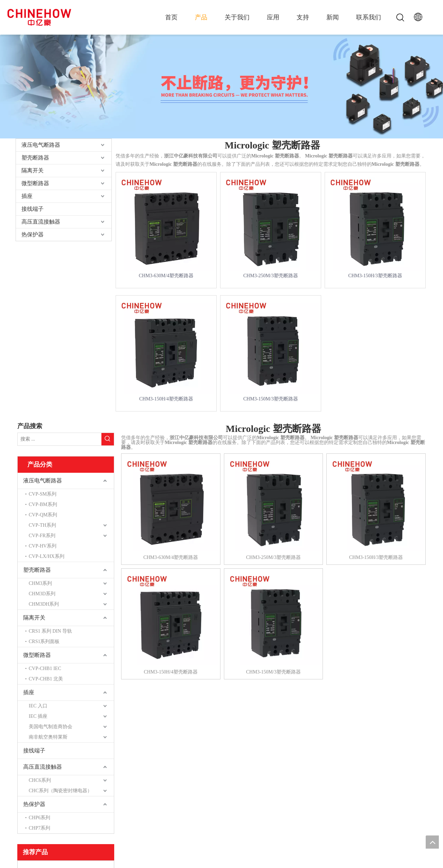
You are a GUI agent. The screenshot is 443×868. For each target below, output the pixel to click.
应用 (273, 17)
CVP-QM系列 (43, 515)
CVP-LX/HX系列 (47, 556)
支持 (303, 17)
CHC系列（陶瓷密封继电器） (60, 791)
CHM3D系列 (42, 594)
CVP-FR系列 (42, 536)
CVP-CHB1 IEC (45, 668)
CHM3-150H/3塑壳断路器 (375, 276)
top (432, 842)
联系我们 (369, 17)
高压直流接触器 (41, 222)
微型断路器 (35, 183)
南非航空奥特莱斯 (48, 737)
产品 (201, 17)
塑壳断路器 (35, 158)
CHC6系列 (40, 780)
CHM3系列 (40, 583)
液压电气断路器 (41, 145)
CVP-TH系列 (42, 525)
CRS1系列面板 (44, 641)
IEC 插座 (38, 716)
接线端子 (33, 209)
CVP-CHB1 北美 (46, 679)
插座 (27, 196)
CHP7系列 (39, 828)
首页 (171, 17)
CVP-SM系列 (43, 494)
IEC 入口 (38, 706)
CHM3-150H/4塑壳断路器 (166, 399)
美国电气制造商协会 (51, 727)
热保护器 (33, 234)
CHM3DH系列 (44, 604)
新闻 (333, 17)
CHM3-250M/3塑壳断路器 (271, 276)
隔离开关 (33, 170)
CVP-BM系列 (43, 504)
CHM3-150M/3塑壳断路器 (271, 399)
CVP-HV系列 (43, 546)
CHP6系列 (39, 818)
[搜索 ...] (60, 439)
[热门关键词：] (108, 439)
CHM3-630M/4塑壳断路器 (166, 276)
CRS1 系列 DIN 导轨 (50, 631)
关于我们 (237, 17)
